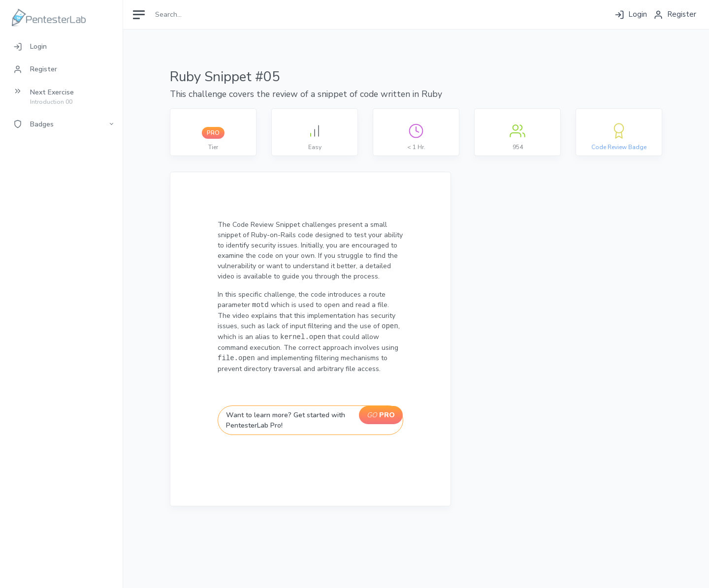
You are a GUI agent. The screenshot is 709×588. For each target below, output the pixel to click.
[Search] (195, 15)
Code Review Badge (619, 147)
